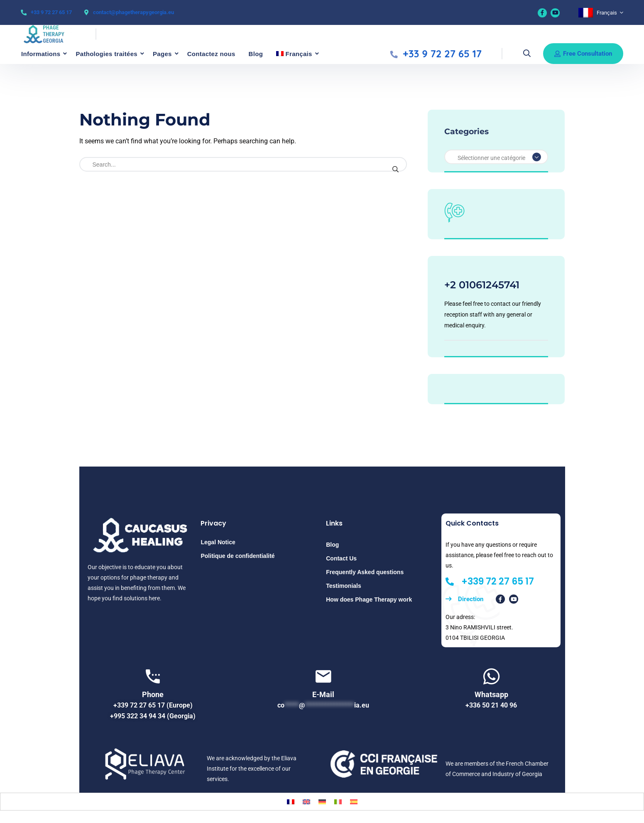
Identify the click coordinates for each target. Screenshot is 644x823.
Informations (41, 54)
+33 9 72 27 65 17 (51, 12)
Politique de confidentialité (238, 556)
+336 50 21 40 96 (491, 705)
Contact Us (341, 558)
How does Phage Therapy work (369, 599)
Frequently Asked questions (365, 572)
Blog (256, 54)
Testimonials (344, 586)
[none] (601, 13)
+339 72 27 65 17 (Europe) (153, 705)
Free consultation (583, 54)
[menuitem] (601, 13)
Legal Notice (218, 542)
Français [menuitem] (607, 13)
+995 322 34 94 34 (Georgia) (153, 716)
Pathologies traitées (107, 54)
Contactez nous (211, 54)
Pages (162, 54)
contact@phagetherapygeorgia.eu (133, 12)
